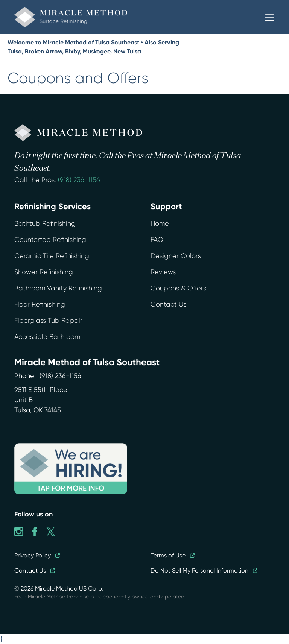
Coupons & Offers (178, 288)
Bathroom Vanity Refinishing (58, 288)
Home (160, 223)
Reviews (163, 272)
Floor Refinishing (40, 304)
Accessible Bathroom (47, 337)
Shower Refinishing (44, 272)
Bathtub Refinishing (45, 223)
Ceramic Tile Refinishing (52, 256)
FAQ (157, 240)
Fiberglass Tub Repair (48, 320)
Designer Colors (176, 256)
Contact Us (168, 304)
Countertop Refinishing (50, 240)
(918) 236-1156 (79, 180)
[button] (269, 17)
